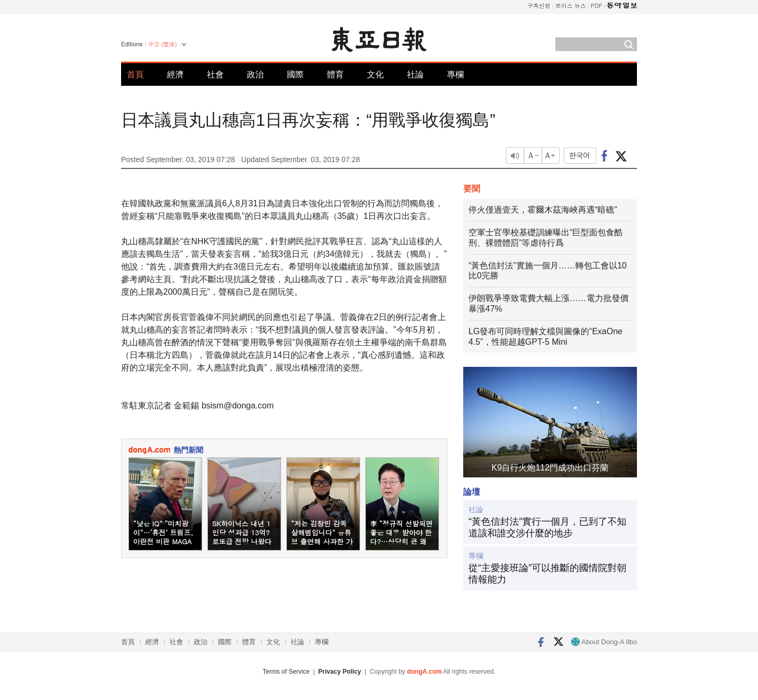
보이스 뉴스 (571, 6)
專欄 (455, 74)
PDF (596, 6)
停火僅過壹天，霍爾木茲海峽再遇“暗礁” (543, 210)
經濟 (175, 74)
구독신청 (539, 6)
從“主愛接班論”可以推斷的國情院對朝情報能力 (547, 574)
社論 (415, 74)
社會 (215, 74)
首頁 (135, 74)
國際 (295, 74)
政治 (255, 74)
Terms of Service (286, 672)
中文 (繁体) (163, 44)
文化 (375, 74)
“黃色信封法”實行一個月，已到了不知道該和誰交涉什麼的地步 (547, 527)
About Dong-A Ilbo (604, 642)
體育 (335, 74)
